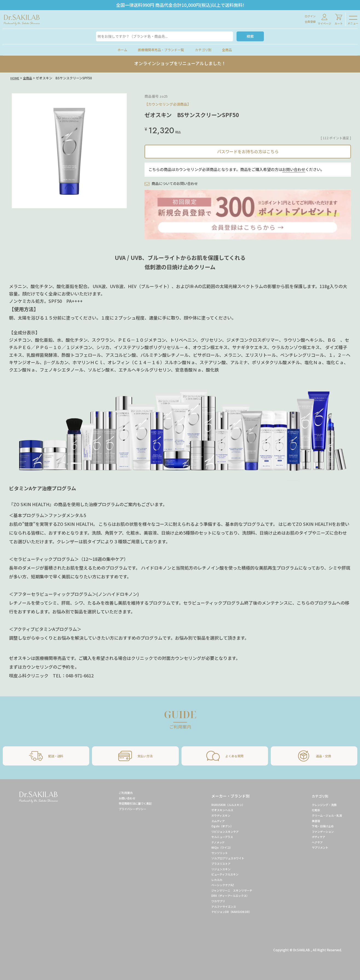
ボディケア (314, 837)
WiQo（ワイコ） (216, 847)
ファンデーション (319, 831)
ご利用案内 (120, 793)
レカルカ (211, 880)
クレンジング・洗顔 (321, 805)
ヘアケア (312, 842)
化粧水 (311, 810)
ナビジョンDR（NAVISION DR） (227, 912)
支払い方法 (135, 756)
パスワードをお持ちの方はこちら (248, 151)
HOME (15, 78)
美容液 (311, 821)
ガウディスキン (215, 815)
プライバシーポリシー (128, 809)
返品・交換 (314, 756)
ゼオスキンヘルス (217, 810)
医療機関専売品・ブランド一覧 (161, 50)
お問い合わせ (294, 169)
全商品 (227, 50)
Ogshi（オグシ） (217, 826)
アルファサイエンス (219, 906)
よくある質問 (225, 756)
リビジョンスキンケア (220, 831)
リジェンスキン (215, 869)
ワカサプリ (212, 901)
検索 (250, 36)
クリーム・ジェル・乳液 (324, 815)
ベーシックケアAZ (218, 885)
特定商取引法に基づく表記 (132, 803)
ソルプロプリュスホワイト (224, 858)
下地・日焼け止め (319, 826)
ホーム (122, 50)
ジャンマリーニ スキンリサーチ (228, 890)
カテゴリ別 (203, 50)
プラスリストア (215, 863)
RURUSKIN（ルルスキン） (223, 805)
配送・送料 (46, 756)
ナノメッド (212, 842)
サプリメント (316, 847)
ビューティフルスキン (220, 874)
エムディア (212, 821)
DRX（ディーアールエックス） (227, 895)
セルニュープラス (217, 837)
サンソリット (214, 853)
